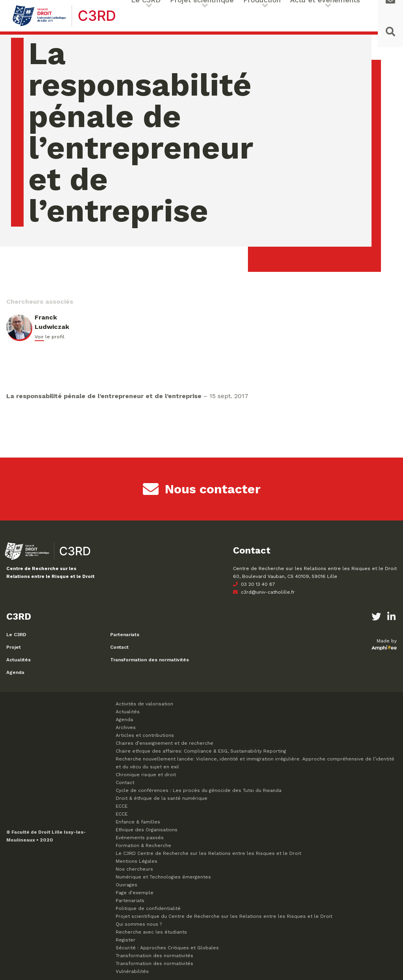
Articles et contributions (145, 735)
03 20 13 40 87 (254, 584)
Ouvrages (127, 885)
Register (126, 940)
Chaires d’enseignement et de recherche (165, 743)
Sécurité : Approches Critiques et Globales (167, 948)
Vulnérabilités (132, 971)
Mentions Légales (137, 861)
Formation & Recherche (143, 845)
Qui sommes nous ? (139, 924)
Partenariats (125, 635)
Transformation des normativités (150, 660)
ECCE (122, 806)
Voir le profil (50, 337)
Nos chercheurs (134, 869)
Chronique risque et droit (146, 775)
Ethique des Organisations (147, 830)
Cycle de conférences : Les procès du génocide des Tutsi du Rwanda (199, 790)
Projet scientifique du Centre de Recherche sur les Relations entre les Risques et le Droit (224, 916)
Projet (14, 647)
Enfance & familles (138, 822)
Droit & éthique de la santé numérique (162, 798)
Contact (119, 647)
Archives (126, 727)
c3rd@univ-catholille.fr (264, 592)
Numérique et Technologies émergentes (163, 877)
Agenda (15, 672)
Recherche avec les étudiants (151, 932)
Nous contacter (202, 489)
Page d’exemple (135, 893)
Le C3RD (16, 635)
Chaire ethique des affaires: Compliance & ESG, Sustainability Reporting (201, 751)
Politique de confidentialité (148, 908)
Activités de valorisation (144, 704)
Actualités (18, 660)
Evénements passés (140, 838)
